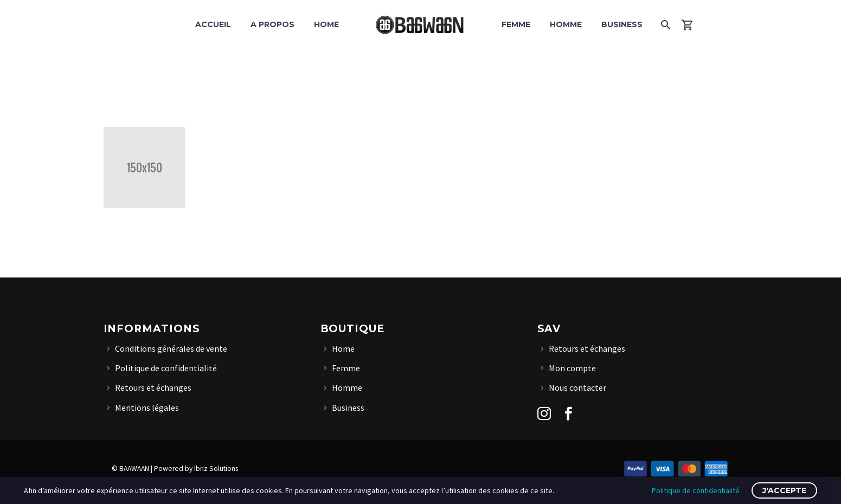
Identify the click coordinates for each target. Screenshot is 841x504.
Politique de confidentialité (166, 368)
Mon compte (572, 368)
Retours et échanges (153, 387)
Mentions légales (147, 408)
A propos (272, 24)
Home (326, 24)
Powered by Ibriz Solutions (196, 469)
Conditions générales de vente (171, 348)
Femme (516, 24)
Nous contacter (577, 387)
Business (622, 24)
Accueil (213, 24)
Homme (566, 24)
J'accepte (784, 490)
